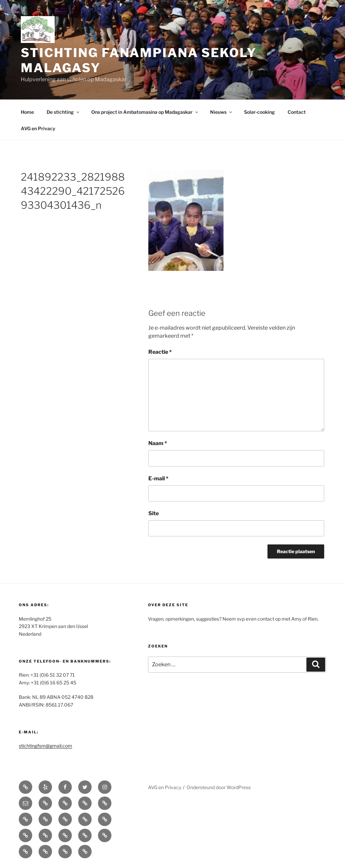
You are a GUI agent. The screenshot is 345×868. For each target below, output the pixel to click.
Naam (158, 443)
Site (154, 513)
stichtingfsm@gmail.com (45, 746)
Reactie (160, 352)
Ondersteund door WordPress (219, 787)
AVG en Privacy (38, 128)
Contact (297, 112)
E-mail (158, 478)
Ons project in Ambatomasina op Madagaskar (145, 112)
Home (27, 112)
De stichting (63, 112)
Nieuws (221, 112)
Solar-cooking (259, 112)
